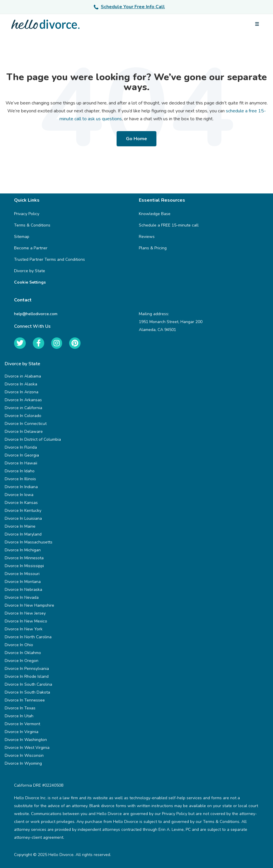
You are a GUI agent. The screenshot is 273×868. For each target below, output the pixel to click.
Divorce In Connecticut (26, 424)
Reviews (147, 237)
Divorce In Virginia (22, 732)
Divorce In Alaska (21, 384)
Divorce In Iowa (19, 495)
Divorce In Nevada (22, 597)
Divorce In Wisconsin (24, 755)
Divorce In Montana (23, 582)
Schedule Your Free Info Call (129, 7)
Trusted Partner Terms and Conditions (50, 259)
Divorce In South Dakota (27, 692)
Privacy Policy (27, 214)
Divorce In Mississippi (24, 566)
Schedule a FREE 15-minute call (169, 225)
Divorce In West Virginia (27, 748)
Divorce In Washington (26, 740)
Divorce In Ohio (19, 645)
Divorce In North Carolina (28, 637)
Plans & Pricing (153, 248)
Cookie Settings (30, 282)
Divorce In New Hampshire (29, 605)
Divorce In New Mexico (26, 621)
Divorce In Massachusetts (29, 542)
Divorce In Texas (20, 708)
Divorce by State (30, 271)
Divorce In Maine (20, 526)
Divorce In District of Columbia (33, 439)
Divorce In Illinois (20, 479)
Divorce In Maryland (23, 534)
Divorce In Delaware (24, 432)
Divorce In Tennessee (25, 700)
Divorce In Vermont (22, 724)
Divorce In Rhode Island (27, 676)
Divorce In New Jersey (25, 613)
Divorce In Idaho (20, 471)
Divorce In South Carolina (28, 684)
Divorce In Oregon (22, 661)
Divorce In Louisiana (23, 518)
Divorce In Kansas (21, 503)
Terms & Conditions (32, 225)
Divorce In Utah (19, 716)
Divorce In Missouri (22, 574)
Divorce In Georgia (22, 455)
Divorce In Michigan (23, 550)
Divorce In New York (24, 629)
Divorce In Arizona (22, 392)
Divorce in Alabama (23, 376)
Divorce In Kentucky (23, 511)
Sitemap (22, 237)
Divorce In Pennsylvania (27, 669)
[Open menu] (257, 24)
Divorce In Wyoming (23, 763)
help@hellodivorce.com (36, 314)
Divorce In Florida (21, 447)
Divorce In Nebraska (23, 590)
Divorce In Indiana (21, 487)
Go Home (136, 139)
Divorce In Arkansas (23, 400)
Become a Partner (31, 248)
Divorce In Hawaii (21, 463)
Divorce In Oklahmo (23, 653)
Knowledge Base (155, 214)
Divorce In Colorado (23, 416)
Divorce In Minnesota (24, 558)
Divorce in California (23, 408)
